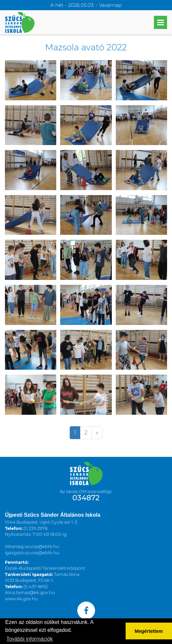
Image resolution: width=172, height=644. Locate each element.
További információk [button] (29, 639)
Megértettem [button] (149, 631)
